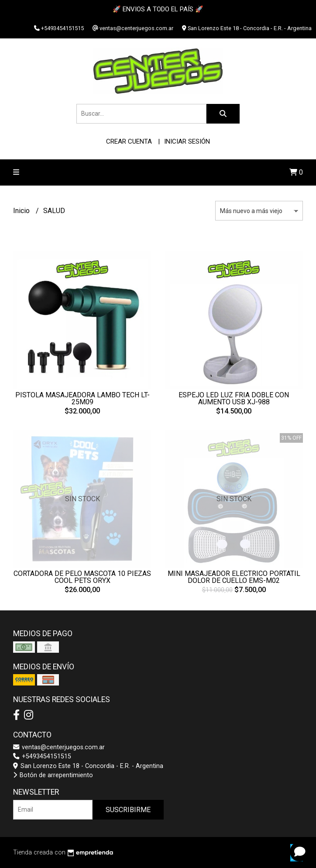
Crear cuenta (129, 141)
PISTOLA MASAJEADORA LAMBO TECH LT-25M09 (82, 398)
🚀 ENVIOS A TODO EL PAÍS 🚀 (158, 9)
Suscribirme (128, 810)
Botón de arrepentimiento (53, 775)
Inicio (22, 211)
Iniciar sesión (187, 141)
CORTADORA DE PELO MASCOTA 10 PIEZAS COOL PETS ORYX (82, 577)
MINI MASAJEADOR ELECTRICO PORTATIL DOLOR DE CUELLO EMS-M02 (234, 577)
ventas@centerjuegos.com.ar (59, 747)
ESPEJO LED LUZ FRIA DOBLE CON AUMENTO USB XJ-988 (234, 398)
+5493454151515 (42, 756)
